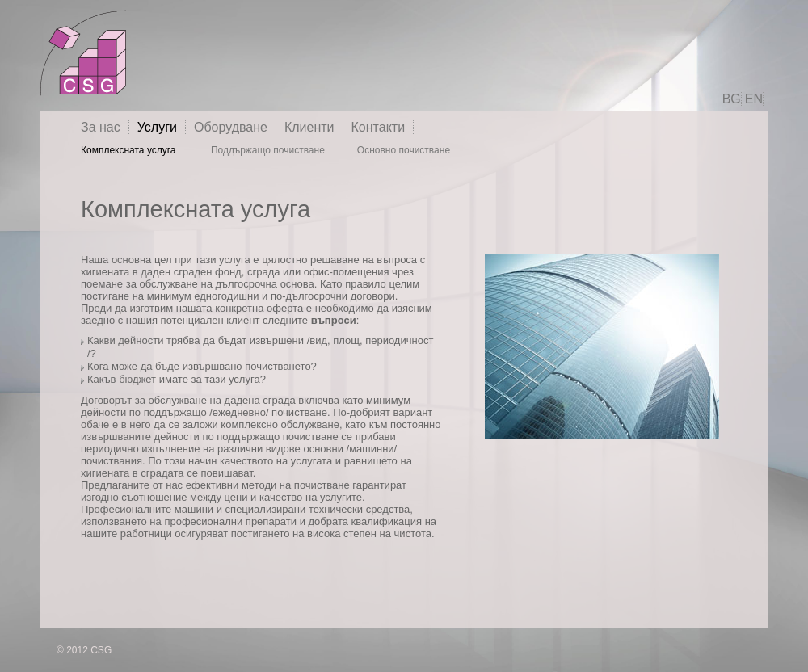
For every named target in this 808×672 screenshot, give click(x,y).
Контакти (379, 127)
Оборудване (231, 127)
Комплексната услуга (130, 150)
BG (732, 99)
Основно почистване (404, 150)
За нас (101, 127)
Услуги (157, 127)
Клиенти (309, 127)
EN (754, 99)
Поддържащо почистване (268, 150)
